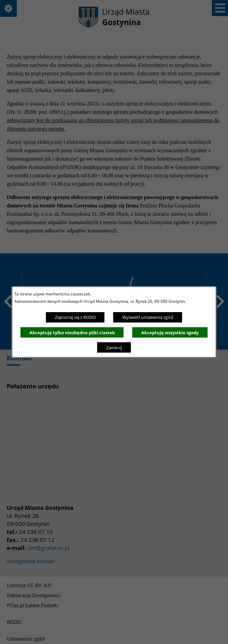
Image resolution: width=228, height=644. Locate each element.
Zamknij (114, 348)
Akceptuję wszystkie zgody (170, 333)
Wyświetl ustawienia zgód (148, 317)
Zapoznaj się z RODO (75, 317)
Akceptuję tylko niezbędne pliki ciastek (72, 333)
